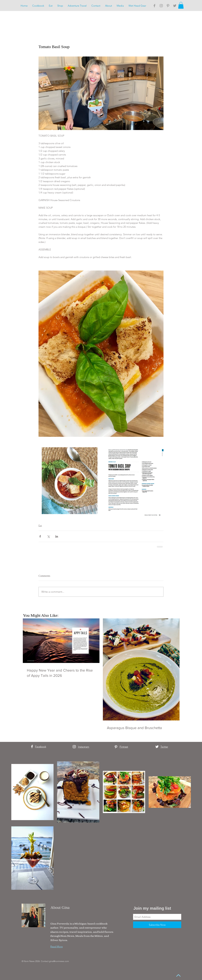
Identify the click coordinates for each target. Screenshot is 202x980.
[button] (181, 5)
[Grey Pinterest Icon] (168, 6)
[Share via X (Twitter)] (48, 536)
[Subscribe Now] (157, 925)
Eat (40, 525)
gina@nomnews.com (59, 961)
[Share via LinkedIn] (57, 536)
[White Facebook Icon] (32, 747)
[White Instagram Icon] (74, 747)
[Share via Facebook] (40, 536)
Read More (56, 947)
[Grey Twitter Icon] (175, 6)
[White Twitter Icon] (157, 747)
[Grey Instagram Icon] (161, 6)
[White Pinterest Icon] (116, 747)
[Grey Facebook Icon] (154, 6)
